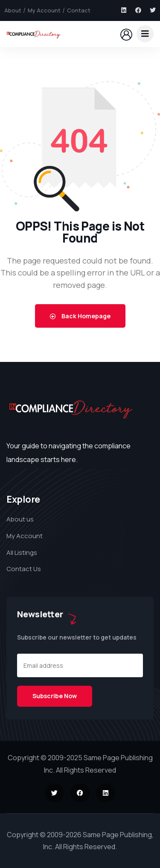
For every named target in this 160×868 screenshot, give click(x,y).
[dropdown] (145, 34)
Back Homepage (80, 316)
